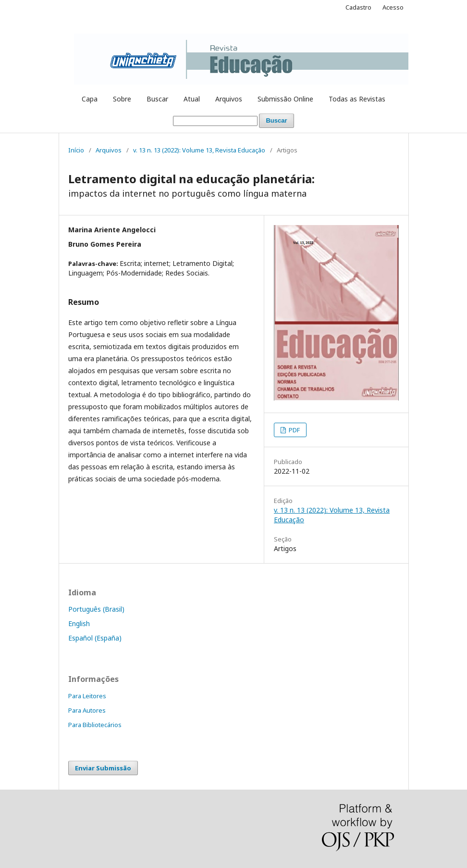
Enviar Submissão (103, 768)
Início (76, 150)
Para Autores (87, 710)
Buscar (157, 99)
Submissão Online (285, 99)
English (79, 623)
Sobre (122, 99)
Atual (192, 99)
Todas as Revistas (357, 99)
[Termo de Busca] (215, 121)
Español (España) (95, 638)
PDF (294, 430)
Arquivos (229, 99)
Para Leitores (87, 696)
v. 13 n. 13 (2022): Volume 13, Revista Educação (199, 150)
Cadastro (358, 7)
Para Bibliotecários (95, 725)
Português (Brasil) (96, 609)
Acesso (393, 7)
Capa (90, 99)
